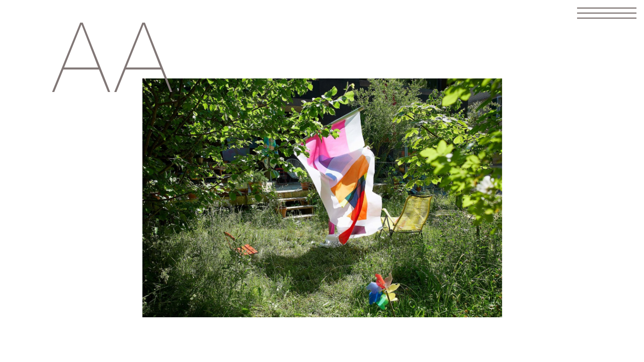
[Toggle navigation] (607, 13)
